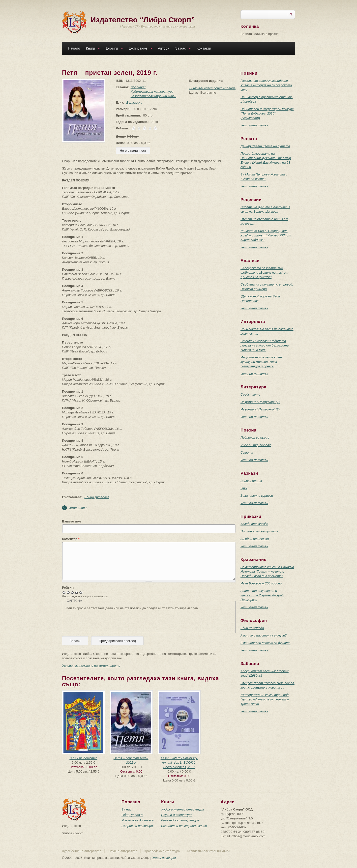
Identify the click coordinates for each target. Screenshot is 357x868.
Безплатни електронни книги (152, 96)
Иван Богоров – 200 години (261, 583)
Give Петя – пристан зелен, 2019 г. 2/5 (68, 592)
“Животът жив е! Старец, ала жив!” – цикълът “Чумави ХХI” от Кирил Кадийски (266, 235)
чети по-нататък (254, 125)
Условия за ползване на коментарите (91, 666)
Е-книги (113, 49)
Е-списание (139, 49)
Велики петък (251, 481)
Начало (74, 48)
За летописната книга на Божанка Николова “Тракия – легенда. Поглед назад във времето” (267, 571)
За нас (182, 49)
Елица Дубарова (97, 497)
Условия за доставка (137, 820)
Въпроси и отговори (137, 826)
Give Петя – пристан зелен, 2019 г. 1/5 (64, 592)
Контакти (204, 48)
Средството (250, 394)
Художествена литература (151, 92)
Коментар (71, 539)
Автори (164, 48)
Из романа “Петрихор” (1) (260, 402)
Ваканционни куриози (257, 496)
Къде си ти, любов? (256, 445)
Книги (92, 49)
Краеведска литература (180, 820)
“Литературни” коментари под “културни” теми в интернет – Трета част (265, 699)
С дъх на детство (83, 758)
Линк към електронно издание (212, 88)
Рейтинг (68, 588)
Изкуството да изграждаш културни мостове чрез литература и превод (261, 362)
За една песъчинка (255, 539)
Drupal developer (164, 858)
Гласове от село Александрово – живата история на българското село (266, 85)
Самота (247, 452)
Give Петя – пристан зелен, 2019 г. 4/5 (77, 592)
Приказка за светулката (259, 531)
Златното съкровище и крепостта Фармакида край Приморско (262, 595)
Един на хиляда (252, 628)
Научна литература (177, 815)
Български (133, 102)
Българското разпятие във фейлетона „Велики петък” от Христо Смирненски (264, 273)
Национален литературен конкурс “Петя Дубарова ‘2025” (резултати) (267, 113)
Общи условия (132, 815)
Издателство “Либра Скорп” (143, 20)
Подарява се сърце (255, 438)
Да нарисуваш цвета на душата (265, 146)
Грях (244, 488)
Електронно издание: (206, 81)
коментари (78, 508)
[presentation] (103, 620)
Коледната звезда (254, 524)
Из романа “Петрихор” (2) (260, 409)
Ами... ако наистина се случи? (264, 635)
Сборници (137, 87)
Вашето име (72, 521)
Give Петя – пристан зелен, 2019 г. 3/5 (73, 592)
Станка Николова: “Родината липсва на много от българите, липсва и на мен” (265, 345)
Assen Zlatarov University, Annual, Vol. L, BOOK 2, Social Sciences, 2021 (179, 763)
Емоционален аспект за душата (265, 643)
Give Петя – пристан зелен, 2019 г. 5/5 (81, 592)
